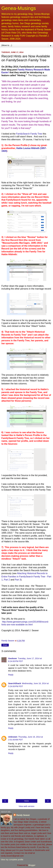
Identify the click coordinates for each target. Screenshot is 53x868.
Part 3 (18, 580)
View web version (27, 806)
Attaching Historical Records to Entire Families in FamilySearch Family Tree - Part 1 (26, 576)
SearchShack (15, 683)
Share (5, 645)
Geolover (13, 658)
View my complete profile (12, 860)
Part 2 (7, 580)
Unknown (13, 737)
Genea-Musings (19, 8)
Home (26, 801)
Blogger (32, 865)
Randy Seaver (23, 815)
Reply (11, 675)
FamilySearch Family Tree (29, 134)
